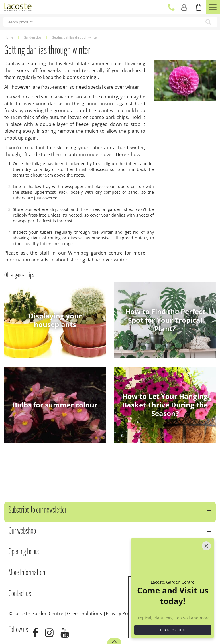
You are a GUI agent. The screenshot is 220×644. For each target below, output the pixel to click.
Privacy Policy (120, 613)
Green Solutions (85, 613)
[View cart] (199, 7)
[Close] (206, 546)
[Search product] (89, 22)
